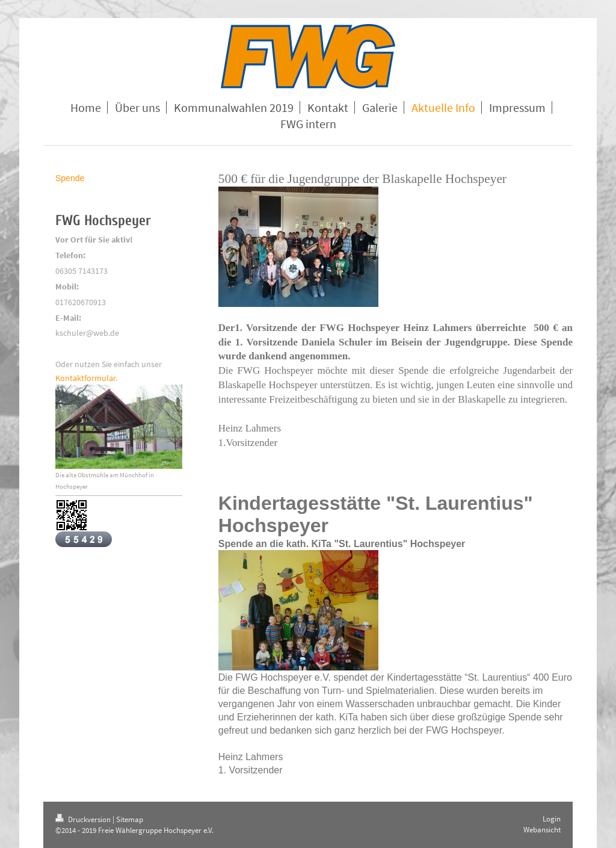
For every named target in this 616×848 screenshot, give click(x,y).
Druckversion (84, 819)
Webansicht (542, 830)
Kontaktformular (85, 378)
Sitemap (130, 819)
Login (552, 819)
